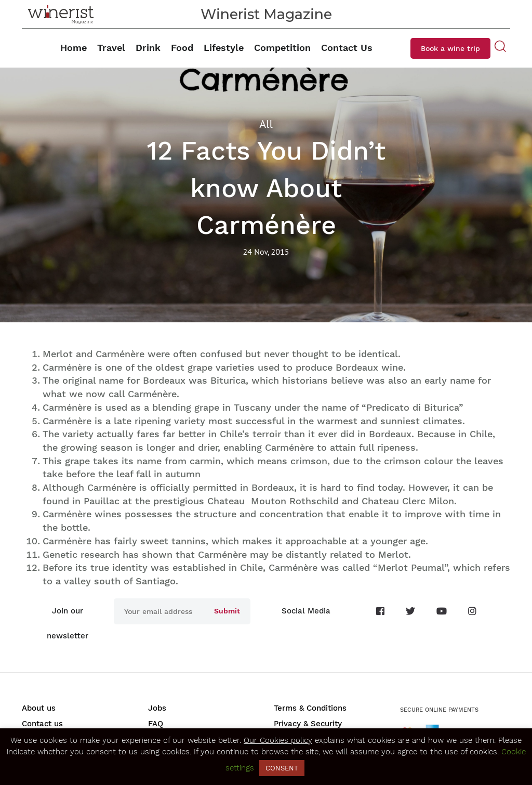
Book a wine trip (450, 48)
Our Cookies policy (278, 740)
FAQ (156, 724)
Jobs (157, 708)
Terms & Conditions (310, 708)
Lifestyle (224, 48)
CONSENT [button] (282, 768)
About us (39, 708)
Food (182, 48)
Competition (282, 48)
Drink (148, 48)
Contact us (42, 724)
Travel (111, 48)
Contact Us (347, 48)
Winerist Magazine (266, 14)
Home (74, 48)
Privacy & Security (308, 724)
